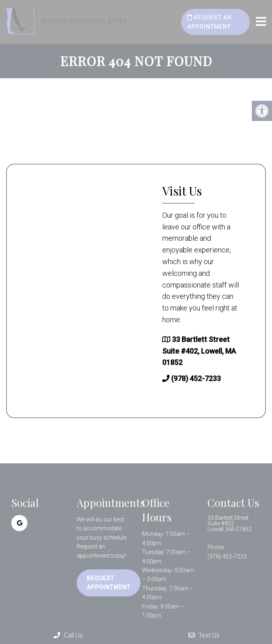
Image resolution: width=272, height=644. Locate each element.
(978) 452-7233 (196, 378)
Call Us (68, 635)
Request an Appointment (209, 22)
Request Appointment (109, 583)
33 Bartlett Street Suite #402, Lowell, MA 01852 (199, 351)
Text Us (204, 635)
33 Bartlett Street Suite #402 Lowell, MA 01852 (230, 523)
